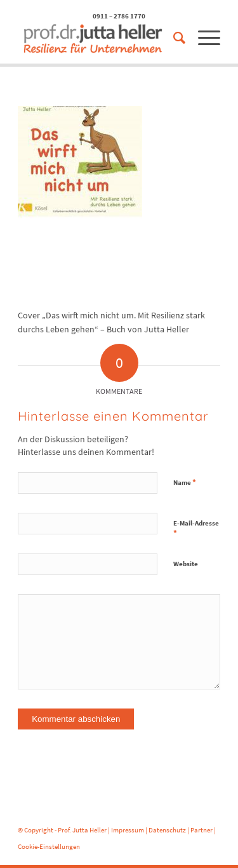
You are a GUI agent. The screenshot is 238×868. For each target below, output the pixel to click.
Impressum (128, 830)
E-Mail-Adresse (196, 529)
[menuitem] (173, 38)
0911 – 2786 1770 (119, 16)
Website (186, 564)
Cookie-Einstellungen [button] (49, 846)
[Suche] (173, 38)
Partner (202, 830)
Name (185, 482)
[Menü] (203, 38)
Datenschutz (167, 830)
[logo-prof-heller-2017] (99, 38)
